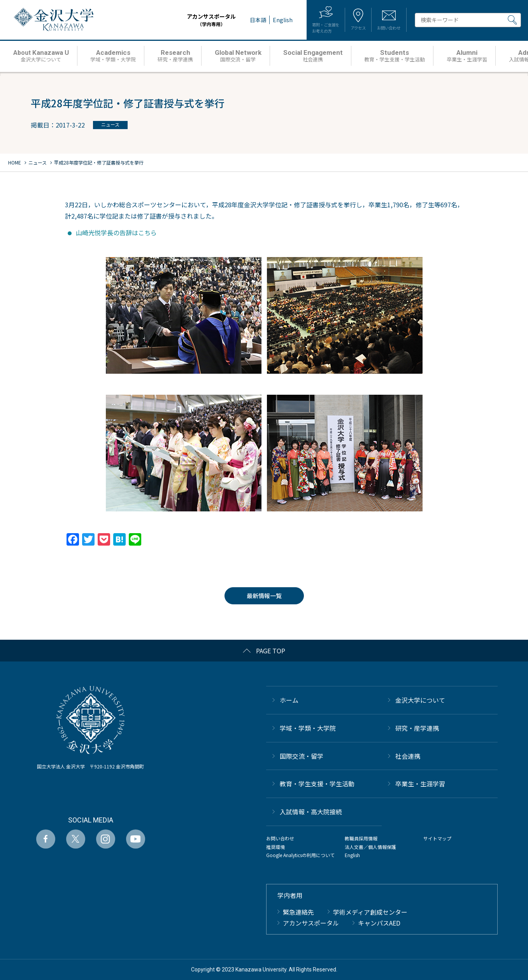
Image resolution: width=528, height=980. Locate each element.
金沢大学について (420, 700)
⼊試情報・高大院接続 (311, 812)
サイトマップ (437, 838)
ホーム (289, 700)
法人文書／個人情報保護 (370, 847)
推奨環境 (275, 847)
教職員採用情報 (361, 838)
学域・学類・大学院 (308, 728)
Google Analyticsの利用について (300, 855)
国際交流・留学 (302, 756)
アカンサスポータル (189, 20)
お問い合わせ (280, 838)
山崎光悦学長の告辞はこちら (116, 233)
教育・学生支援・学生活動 (317, 784)
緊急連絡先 (298, 912)
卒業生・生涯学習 (420, 784)
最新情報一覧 (264, 596)
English (352, 855)
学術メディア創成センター (370, 912)
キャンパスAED (379, 923)
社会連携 (408, 756)
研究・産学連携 (417, 728)
